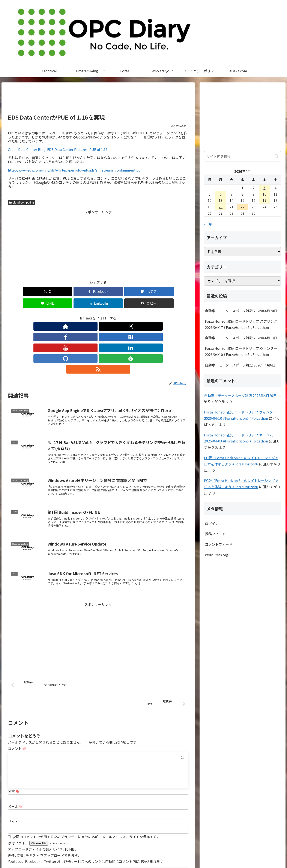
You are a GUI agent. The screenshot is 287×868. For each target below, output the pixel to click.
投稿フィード (215, 534)
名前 (14, 736)
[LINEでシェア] (113, 291)
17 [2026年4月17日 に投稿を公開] (264, 200)
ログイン (212, 523)
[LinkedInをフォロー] (108, 315)
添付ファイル (19, 788)
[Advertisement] (98, 100)
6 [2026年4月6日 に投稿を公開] (221, 194)
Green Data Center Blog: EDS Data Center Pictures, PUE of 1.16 (58, 149)
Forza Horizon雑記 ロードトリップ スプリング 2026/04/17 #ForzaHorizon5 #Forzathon (241, 324)
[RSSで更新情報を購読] (138, 315)
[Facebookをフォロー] (78, 315)
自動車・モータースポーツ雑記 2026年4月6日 (240, 365)
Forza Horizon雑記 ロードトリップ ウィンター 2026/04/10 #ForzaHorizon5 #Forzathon (241, 351)
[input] (243, 156)
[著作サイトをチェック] (59, 315)
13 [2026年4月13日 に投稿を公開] (221, 200)
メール (15, 752)
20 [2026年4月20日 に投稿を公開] (221, 207)
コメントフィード (219, 544)
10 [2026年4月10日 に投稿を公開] (264, 194)
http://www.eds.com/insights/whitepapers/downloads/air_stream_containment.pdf (75, 170)
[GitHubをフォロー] (118, 315)
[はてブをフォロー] (88, 315)
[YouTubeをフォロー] (98, 315)
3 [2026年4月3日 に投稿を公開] (264, 188)
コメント (17, 694)
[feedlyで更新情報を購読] (128, 315)
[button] (174, 291)
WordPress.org (216, 555)
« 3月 (208, 224)
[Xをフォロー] (69, 315)
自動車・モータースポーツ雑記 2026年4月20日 (241, 311)
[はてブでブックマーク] (83, 291)
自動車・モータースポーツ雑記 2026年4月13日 (241, 338)
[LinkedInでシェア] (144, 291)
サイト (13, 767)
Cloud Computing (22, 202)
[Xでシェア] (22, 291)
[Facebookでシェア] (53, 291)
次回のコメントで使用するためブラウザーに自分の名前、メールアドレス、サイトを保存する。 (86, 782)
